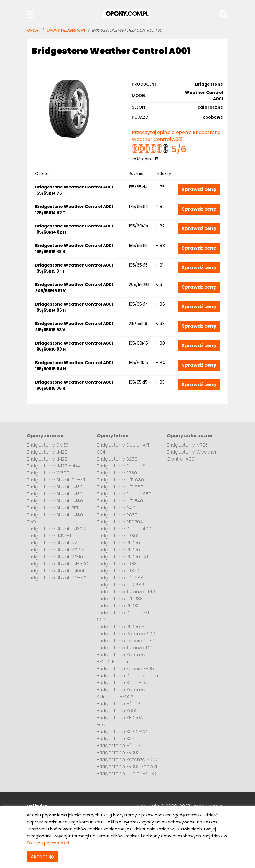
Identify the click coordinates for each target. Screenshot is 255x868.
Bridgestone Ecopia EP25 (125, 669)
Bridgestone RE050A (120, 522)
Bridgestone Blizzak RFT (53, 508)
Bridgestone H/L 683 (120, 599)
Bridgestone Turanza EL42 (126, 592)
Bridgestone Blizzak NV (52, 543)
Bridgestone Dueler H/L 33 (126, 773)
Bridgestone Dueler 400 (124, 529)
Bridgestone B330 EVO (122, 732)
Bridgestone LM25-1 (49, 536)
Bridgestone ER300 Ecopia (127, 766)
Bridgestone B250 (117, 459)
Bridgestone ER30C (119, 753)
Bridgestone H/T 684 (120, 746)
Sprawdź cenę (199, 189)
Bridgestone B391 (116, 739)
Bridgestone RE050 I (120, 550)
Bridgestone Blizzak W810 (55, 557)
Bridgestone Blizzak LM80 (55, 501)
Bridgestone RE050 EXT (123, 557)
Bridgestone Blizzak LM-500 (57, 564)
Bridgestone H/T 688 (120, 578)
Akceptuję (42, 856)
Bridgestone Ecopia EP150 (126, 641)
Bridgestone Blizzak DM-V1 (56, 480)
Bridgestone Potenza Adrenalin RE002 (121, 693)
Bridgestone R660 (117, 711)
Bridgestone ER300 (118, 536)
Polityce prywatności (48, 843)
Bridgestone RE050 (118, 543)
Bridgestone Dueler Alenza (127, 676)
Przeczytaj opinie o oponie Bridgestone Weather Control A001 (176, 136)
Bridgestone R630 (117, 515)
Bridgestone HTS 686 (120, 585)
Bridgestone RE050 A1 (121, 627)
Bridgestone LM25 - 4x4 (53, 466)
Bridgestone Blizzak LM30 (55, 487)
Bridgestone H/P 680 (120, 480)
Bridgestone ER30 (117, 473)
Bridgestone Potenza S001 (127, 634)
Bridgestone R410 (116, 508)
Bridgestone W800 (48, 473)
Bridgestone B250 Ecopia (126, 683)
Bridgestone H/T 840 (120, 501)
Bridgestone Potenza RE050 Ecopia (121, 658)
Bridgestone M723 (187, 445)
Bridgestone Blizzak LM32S (56, 529)
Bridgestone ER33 (117, 564)
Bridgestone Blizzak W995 (56, 550)
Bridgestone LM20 (47, 452)
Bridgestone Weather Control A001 (192, 455)
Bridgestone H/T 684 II (122, 704)
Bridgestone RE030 (118, 606)
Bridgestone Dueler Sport (126, 466)
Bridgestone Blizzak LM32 (55, 494)
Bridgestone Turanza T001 (126, 648)
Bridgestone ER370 (118, 571)
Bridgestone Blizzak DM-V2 (57, 578)
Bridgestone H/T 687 (120, 487)
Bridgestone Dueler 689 (124, 494)
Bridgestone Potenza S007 (127, 759)
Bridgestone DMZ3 (48, 445)
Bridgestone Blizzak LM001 (55, 571)
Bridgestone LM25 (47, 459)
